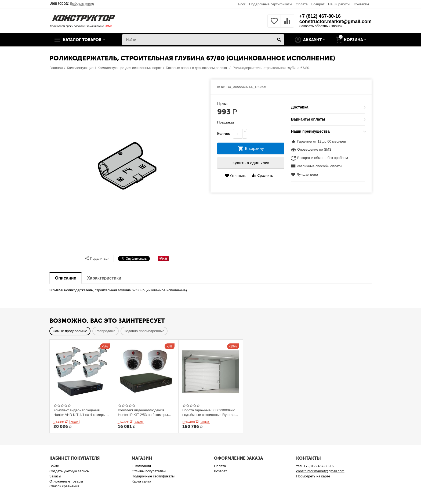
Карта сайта (141, 481)
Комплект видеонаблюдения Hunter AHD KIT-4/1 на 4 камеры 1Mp (79, 412)
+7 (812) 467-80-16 (320, 16)
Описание (66, 278)
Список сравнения (64, 486)
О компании (141, 466)
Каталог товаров (82, 40)
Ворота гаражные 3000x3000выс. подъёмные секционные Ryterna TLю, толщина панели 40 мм (209, 412)
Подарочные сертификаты (271, 4)
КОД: (221, 87)
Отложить (235, 176)
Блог (242, 4)
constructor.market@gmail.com (335, 21)
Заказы (55, 476)
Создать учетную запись (69, 471)
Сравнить (262, 175)
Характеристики (104, 278)
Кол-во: (224, 134)
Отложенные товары (66, 481)
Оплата (302, 4)
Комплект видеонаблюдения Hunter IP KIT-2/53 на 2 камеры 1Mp (143, 412)
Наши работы (339, 4)
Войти (54, 466)
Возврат (318, 4)
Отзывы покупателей (149, 471)
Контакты (361, 4)
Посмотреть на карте (313, 476)
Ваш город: (72, 3)
